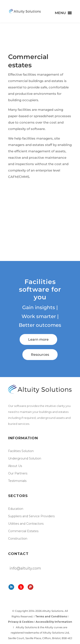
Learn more (38, 339)
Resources (40, 355)
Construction (18, 539)
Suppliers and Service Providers (31, 516)
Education (16, 509)
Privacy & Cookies (21, 622)
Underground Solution (25, 458)
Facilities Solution (21, 451)
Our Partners (18, 473)
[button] (60, 13)
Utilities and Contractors (26, 524)
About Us (15, 466)
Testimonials (17, 481)
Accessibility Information (54, 622)
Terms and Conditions (51, 616)
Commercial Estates (23, 531)
